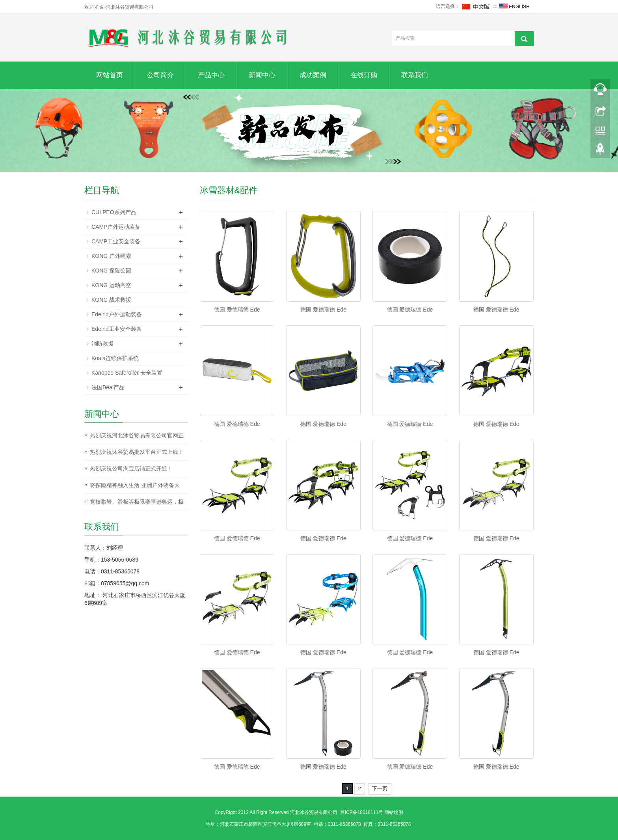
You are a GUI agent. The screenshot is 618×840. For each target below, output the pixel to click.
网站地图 (394, 812)
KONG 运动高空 (111, 285)
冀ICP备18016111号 (362, 812)
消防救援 (102, 343)
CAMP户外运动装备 (116, 227)
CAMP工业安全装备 (116, 241)
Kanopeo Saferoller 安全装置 (127, 373)
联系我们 (415, 75)
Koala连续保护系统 (115, 358)
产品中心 (211, 75)
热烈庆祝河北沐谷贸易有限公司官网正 (137, 435)
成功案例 (313, 75)
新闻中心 (262, 75)
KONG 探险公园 (111, 271)
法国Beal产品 (108, 387)
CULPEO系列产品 (114, 212)
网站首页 (110, 75)
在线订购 (364, 75)
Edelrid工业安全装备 (117, 329)
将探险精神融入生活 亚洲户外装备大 (135, 485)
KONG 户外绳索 (111, 256)
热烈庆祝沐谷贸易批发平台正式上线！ (137, 452)
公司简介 (160, 75)
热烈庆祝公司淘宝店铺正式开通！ (131, 469)
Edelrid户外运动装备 (117, 314)
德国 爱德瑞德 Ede (237, 310)
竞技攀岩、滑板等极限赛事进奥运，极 (137, 502)
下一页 (380, 789)
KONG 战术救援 (111, 300)
